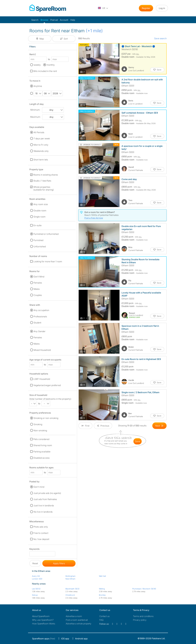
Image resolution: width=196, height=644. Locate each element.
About (41, 616)
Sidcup (35, 595)
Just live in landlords (44, 506)
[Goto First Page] (85, 426)
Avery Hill (36, 576)
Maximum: (35, 117)
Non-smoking (40, 430)
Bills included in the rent (45, 71)
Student (37, 323)
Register (146, 8)
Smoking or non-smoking (46, 418)
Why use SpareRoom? (43, 620)
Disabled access (41, 458)
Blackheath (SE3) (72, 589)
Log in (162, 8)
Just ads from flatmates (45, 499)
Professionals (40, 316)
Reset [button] (35, 563)
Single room (40, 217)
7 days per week (42, 138)
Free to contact (41, 533)
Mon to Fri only (41, 145)
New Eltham (70, 579)
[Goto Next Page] (159, 426)
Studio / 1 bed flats (42, 181)
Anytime (38, 86)
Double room (40, 211)
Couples (38, 295)
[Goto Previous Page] (103, 426)
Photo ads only (41, 527)
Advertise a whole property (79, 624)
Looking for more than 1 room (48, 261)
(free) (44, 639)
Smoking (38, 424)
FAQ (101, 620)
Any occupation (41, 310)
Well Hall (102, 576)
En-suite (37, 225)
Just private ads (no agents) (47, 493)
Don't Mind (39, 277)
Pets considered (41, 439)
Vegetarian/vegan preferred (47, 385)
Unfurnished (40, 246)
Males (37, 289)
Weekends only (41, 151)
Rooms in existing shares (46, 175)
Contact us (104, 616)
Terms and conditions (143, 616)
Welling (102, 589)
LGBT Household (42, 379)
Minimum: (35, 110)
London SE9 (37, 579)
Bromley (102, 595)
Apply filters (59, 563)
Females (38, 283)
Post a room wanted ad (77, 620)
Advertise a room (74, 616)
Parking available (42, 452)
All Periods (39, 132)
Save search (160, 38)
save (138, 441)
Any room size (41, 204)
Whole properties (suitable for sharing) (43, 188)
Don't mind (39, 487)
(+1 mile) (94, 31)
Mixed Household (42, 350)
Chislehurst (70, 595)
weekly (37, 65)
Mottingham (70, 576)
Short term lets (41, 160)
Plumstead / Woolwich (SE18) (144, 589)
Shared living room (43, 445)
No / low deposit (41, 539)
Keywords (34, 549)
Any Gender (40, 331)
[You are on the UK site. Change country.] (103, 8)
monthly (51, 65)
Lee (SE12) (36, 589)
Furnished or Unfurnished (46, 234)
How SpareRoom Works (44, 624)
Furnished (38, 240)
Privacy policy (140, 620)
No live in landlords (43, 512)
